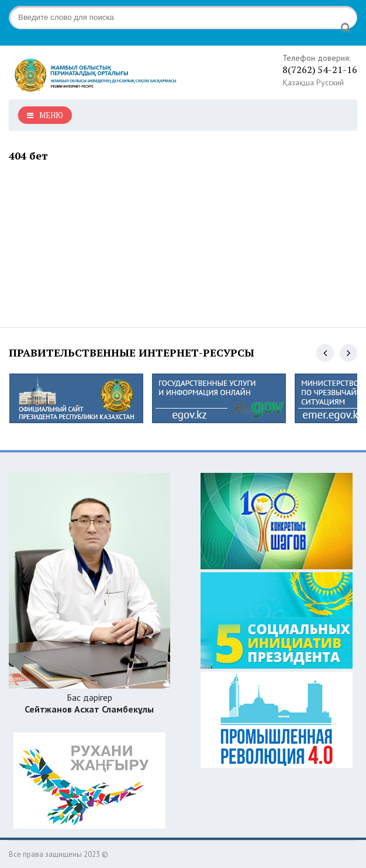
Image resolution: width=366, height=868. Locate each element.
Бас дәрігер (89, 703)
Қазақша (298, 82)
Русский (330, 82)
